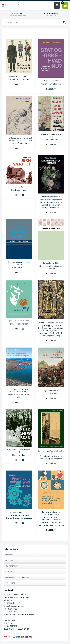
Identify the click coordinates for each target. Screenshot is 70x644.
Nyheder (9, 560)
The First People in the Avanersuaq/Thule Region (19, 390)
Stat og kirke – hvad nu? (51, 81)
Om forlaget (12, 566)
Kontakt (9, 572)
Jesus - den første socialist (19, 321)
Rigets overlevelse (51, 391)
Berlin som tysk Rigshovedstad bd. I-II (51, 452)
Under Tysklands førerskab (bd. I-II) (19, 451)
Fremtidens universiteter (19, 512)
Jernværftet (19, 187)
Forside (9, 554)
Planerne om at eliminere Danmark (51, 135)
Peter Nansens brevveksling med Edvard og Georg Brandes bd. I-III (19, 139)
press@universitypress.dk (15, 606)
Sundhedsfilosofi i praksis (51, 197)
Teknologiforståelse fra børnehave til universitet (51, 513)
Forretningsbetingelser (17, 577)
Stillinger (10, 583)
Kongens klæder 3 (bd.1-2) (19, 76)
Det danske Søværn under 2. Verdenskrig (19, 263)
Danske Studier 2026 (51, 263)
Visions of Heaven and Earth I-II (51, 322)
